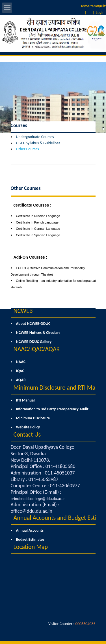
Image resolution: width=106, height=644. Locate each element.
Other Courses (28, 149)
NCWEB (23, 311)
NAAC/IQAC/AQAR (37, 349)
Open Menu (7, 8)
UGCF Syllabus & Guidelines (38, 143)
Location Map (31, 547)
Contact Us (27, 434)
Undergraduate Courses (35, 137)
